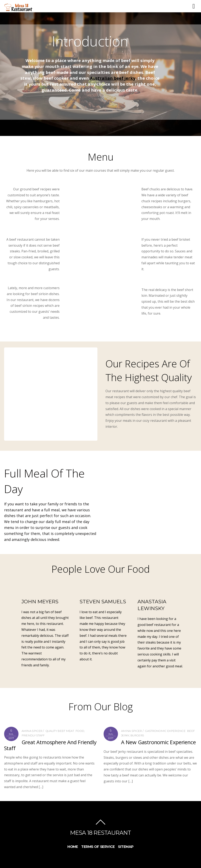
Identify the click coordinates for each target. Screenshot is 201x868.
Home (73, 847)
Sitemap (126, 847)
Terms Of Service (98, 847)
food (80, 731)
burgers (137, 735)
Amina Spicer (32, 731)
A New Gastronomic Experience (158, 742)
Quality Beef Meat (60, 731)
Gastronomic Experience (165, 731)
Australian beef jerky (113, 78)
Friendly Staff (33, 735)
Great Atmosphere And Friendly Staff (50, 745)
